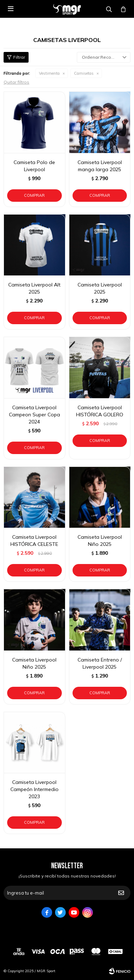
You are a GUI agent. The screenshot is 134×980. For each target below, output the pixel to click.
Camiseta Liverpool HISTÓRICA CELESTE (34, 541)
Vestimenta (49, 73)
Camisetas (84, 73)
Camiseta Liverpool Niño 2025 (100, 541)
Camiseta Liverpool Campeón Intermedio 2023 (34, 789)
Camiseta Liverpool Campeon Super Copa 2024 (34, 415)
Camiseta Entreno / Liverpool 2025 (100, 663)
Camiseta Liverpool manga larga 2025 (100, 166)
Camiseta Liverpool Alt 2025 (34, 288)
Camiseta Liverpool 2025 (100, 288)
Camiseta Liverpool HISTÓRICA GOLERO (100, 411)
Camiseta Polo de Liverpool (34, 166)
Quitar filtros (16, 82)
